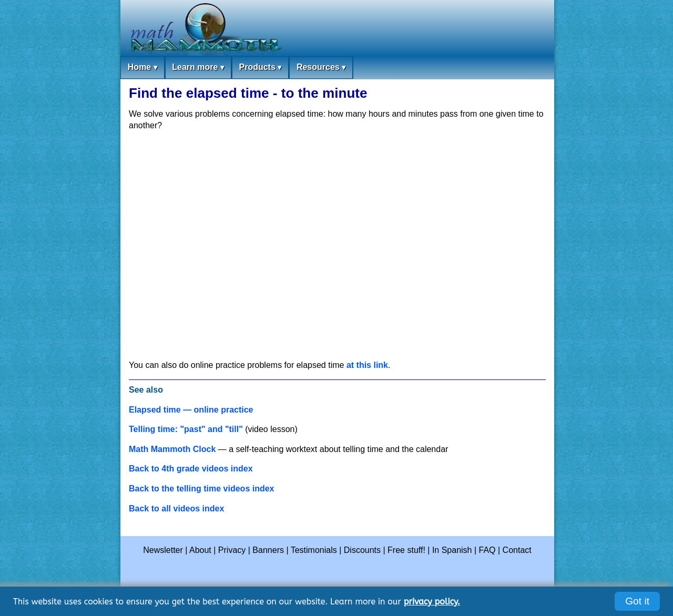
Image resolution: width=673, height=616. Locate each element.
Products (260, 68)
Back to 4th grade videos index (191, 469)
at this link (367, 365)
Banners (268, 550)
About (200, 550)
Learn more (198, 68)
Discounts (362, 550)
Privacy (232, 550)
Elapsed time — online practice (191, 410)
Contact (517, 550)
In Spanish (452, 550)
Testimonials (314, 550)
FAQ (487, 550)
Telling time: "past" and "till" (186, 429)
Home (142, 68)
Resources (321, 68)
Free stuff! (406, 550)
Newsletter (163, 550)
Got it (637, 601)
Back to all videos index (176, 509)
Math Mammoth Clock (172, 449)
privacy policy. (432, 602)
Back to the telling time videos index (202, 489)
